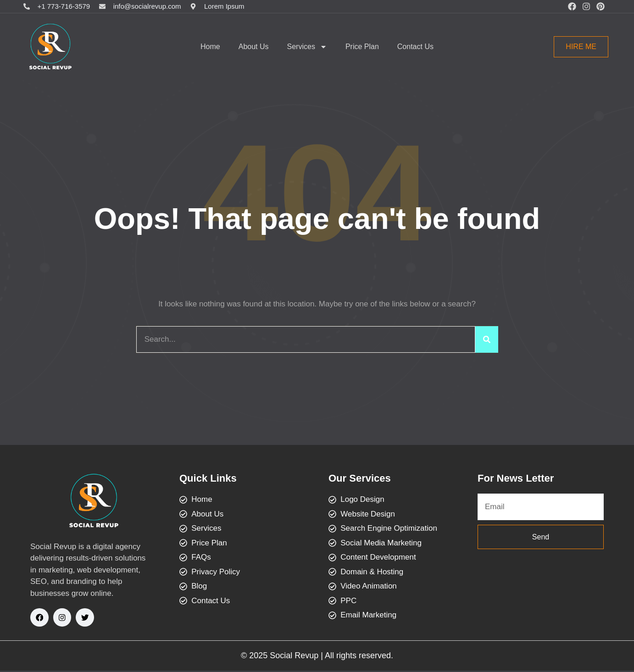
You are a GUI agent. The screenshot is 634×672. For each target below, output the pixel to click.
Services (307, 47)
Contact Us (415, 47)
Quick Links (208, 478)
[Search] (487, 339)
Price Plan (362, 47)
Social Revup (294, 657)
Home (210, 47)
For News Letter (516, 478)
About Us (254, 47)
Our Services (360, 478)
